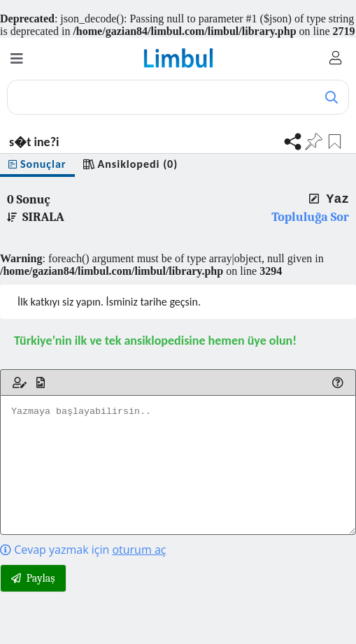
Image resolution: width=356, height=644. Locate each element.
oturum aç (139, 550)
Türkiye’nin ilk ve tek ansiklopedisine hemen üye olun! (155, 341)
